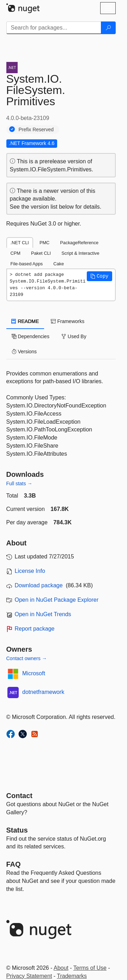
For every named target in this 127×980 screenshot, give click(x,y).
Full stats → (19, 483)
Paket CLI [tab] (41, 253)
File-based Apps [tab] (27, 264)
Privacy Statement (29, 976)
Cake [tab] (59, 264)
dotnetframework (43, 692)
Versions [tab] (24, 352)
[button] (99, 276)
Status (17, 830)
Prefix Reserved (36, 129)
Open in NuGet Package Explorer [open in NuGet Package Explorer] (57, 600)
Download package (39, 585)
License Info (30, 571)
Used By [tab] (74, 336)
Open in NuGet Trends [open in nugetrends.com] (43, 614)
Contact (19, 796)
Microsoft (34, 673)
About (61, 968)
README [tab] (25, 321)
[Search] (108, 28)
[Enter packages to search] (54, 28)
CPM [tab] (16, 253)
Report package (35, 629)
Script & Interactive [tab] (80, 253)
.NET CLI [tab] (20, 243)
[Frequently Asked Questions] (14, 864)
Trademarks (72, 976)
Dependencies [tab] (31, 336)
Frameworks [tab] (68, 321)
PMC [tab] (44, 243)
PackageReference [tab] (79, 243)
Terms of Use (90, 968)
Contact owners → (27, 658)
